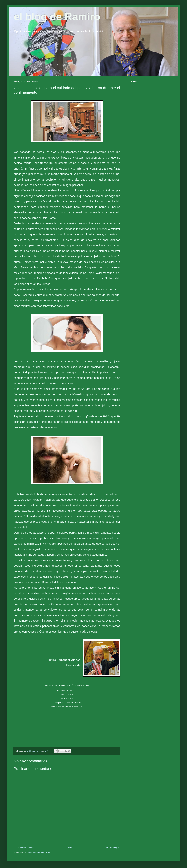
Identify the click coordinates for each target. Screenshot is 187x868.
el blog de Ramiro (57, 17)
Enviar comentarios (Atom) (39, 853)
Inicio (69, 848)
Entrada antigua (112, 848)
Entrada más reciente (24, 848)
